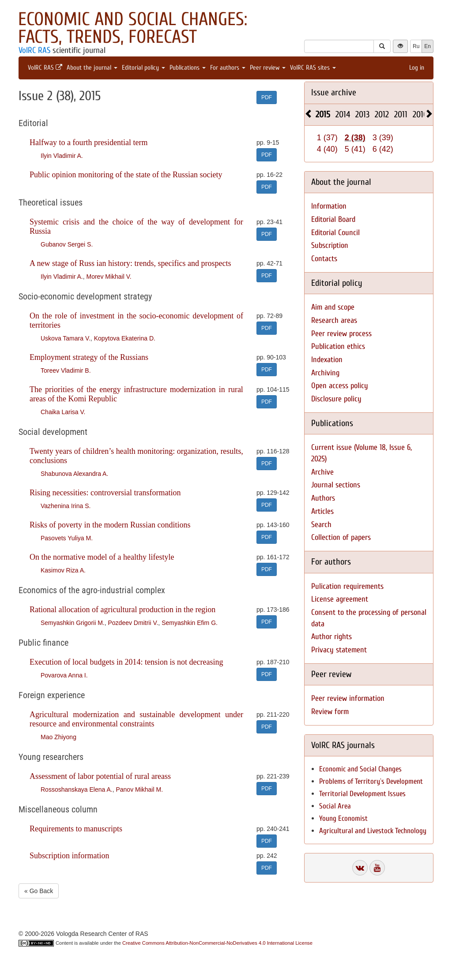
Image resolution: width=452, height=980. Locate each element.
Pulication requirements (347, 586)
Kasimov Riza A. (63, 570)
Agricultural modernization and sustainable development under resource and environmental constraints (136, 719)
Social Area (335, 806)
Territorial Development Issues (362, 794)
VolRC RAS (34, 50)
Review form (330, 712)
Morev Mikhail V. (109, 277)
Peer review (268, 68)
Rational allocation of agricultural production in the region (122, 610)
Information (329, 206)
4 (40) (327, 149)
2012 (382, 114)
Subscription (330, 245)
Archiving (325, 373)
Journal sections (336, 485)
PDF (267, 97)
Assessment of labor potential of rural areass (100, 776)
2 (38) (355, 138)
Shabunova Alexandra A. (74, 474)
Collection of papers (341, 537)
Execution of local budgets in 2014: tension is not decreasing (126, 662)
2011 (401, 114)
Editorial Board (333, 219)
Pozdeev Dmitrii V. (133, 623)
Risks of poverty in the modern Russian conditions (110, 525)
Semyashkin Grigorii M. (73, 623)
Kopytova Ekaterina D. (125, 338)
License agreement (340, 599)
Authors (323, 498)
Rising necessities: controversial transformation (105, 493)
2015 (323, 114)
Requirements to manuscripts (76, 829)
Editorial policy (143, 68)
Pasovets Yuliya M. (67, 538)
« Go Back (39, 891)
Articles (322, 511)
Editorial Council (335, 233)
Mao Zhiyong (58, 737)
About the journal (92, 68)
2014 (343, 114)
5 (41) (355, 149)
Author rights (331, 637)
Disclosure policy (336, 399)
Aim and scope (333, 307)
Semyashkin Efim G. (190, 623)
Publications (188, 68)
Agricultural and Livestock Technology (373, 831)
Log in (417, 68)
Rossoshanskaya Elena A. (77, 789)
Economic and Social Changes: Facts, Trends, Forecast (133, 28)
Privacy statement (339, 650)
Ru (416, 46)
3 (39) (383, 138)
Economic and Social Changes (360, 769)
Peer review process (341, 334)
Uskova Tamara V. (66, 338)
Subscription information (69, 856)
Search (321, 525)
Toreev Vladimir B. (66, 370)
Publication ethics (338, 346)
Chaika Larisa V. (63, 412)
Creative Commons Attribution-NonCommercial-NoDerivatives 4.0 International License (217, 943)
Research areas (334, 320)
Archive (322, 472)
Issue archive (334, 92)
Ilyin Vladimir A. (62, 156)
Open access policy (340, 386)
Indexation (327, 360)
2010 (420, 114)
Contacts (324, 259)
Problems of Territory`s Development (371, 781)
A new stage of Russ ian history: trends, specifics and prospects (130, 263)
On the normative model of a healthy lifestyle (102, 557)
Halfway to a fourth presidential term (89, 142)
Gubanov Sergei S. (67, 244)
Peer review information (348, 698)
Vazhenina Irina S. (66, 506)
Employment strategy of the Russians (89, 357)
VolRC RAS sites (313, 68)
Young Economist (343, 818)
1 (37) (327, 138)
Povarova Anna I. (64, 675)
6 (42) (383, 149)
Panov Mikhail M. (139, 789)
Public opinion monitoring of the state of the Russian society (126, 175)
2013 (362, 114)
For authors (228, 68)
